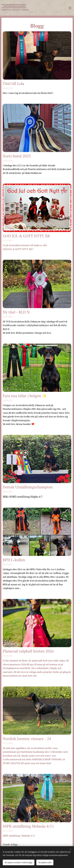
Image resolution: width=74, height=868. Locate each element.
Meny (70, 8)
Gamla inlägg (10, 844)
